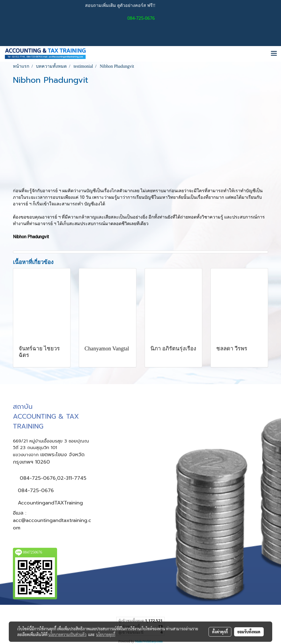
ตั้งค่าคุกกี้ (220, 632)
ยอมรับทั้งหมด (249, 632)
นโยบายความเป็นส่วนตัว (67, 634)
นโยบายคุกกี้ (106, 634)
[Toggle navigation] (274, 54)
